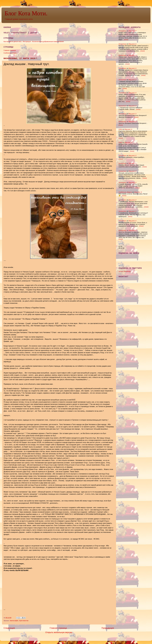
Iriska (120, 129)
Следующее (9, 628)
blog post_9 (132, 31)
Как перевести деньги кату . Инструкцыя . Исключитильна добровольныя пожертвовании (34, 42)
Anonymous (122, 31)
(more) (126, 40)
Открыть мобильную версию (59, 632)
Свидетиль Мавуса (125, 192)
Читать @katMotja (125, 271)
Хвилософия (14, 621)
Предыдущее (108, 628)
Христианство (24, 621)
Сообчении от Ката (10, 53)
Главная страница (10, 50)
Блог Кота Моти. (26, 13)
